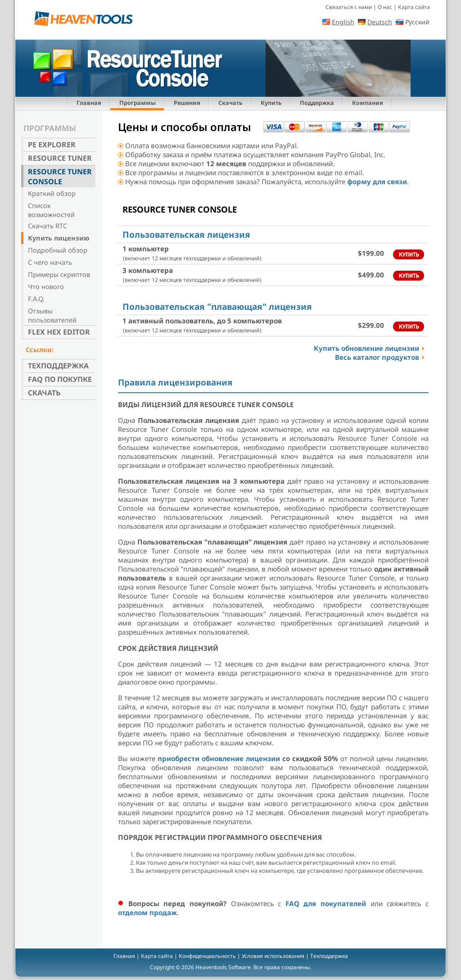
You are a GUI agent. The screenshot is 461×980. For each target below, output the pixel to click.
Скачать (230, 103)
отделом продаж (147, 912)
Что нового (46, 286)
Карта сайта (414, 7)
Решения (187, 103)
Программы (138, 103)
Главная (89, 103)
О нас (385, 7)
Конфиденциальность (207, 956)
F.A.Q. (36, 299)
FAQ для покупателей (326, 903)
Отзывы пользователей (52, 315)
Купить (271, 103)
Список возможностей (51, 210)
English (343, 22)
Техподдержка (58, 366)
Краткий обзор (52, 193)
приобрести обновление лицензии (219, 758)
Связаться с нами (349, 7)
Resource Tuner (60, 158)
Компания (368, 103)
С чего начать (50, 262)
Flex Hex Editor (59, 332)
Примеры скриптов (59, 274)
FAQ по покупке (60, 379)
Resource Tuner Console (60, 177)
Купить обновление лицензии (366, 348)
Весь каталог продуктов (377, 357)
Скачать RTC (47, 226)
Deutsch (380, 22)
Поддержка (317, 103)
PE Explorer (52, 145)
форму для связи (377, 181)
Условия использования (273, 956)
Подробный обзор (58, 250)
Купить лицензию (59, 238)
